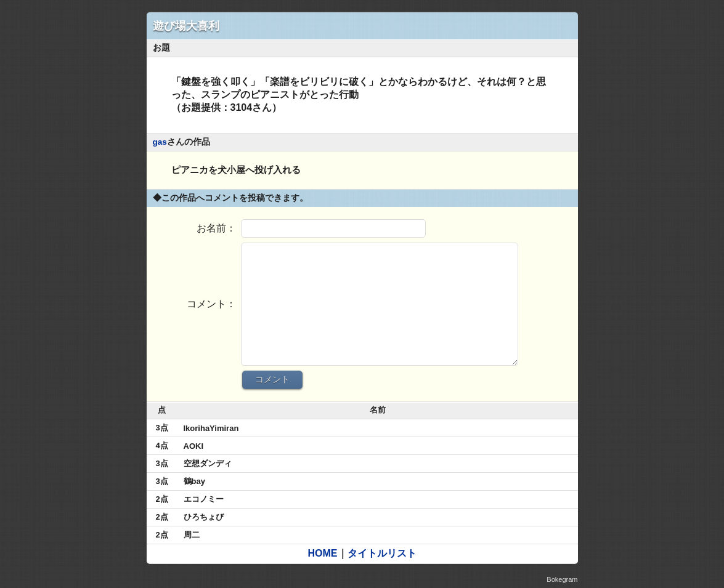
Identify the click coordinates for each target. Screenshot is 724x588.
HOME (323, 553)
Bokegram (562, 579)
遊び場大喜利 (186, 26)
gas (160, 142)
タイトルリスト (382, 553)
